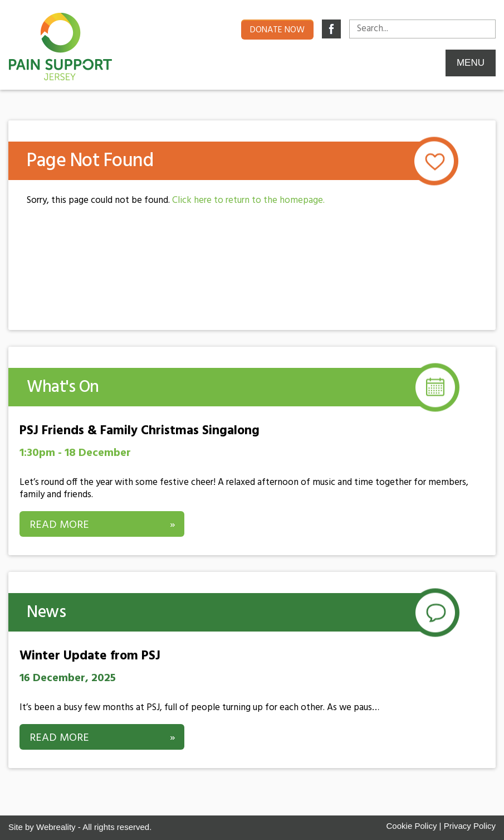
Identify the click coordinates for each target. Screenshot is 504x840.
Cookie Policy (412, 826)
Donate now (277, 30)
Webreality (56, 827)
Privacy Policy (470, 826)
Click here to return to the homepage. (248, 200)
